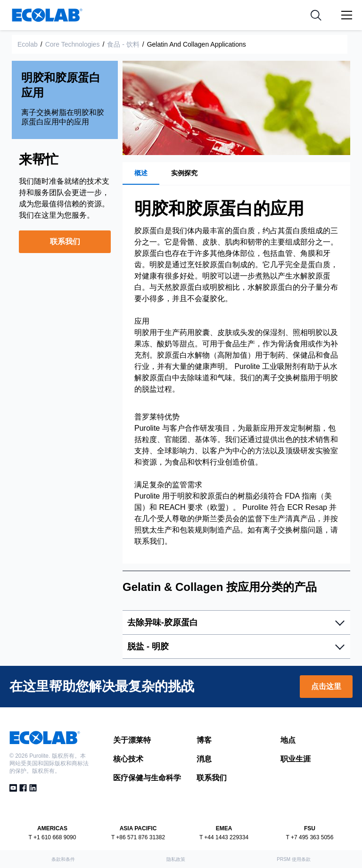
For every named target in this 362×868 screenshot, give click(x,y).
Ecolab (28, 44)
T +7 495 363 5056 (310, 837)
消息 (204, 759)
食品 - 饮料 (123, 44)
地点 (288, 740)
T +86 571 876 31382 (138, 837)
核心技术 (128, 759)
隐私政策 (176, 859)
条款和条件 (63, 859)
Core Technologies (73, 44)
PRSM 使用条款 (294, 859)
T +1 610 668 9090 (53, 837)
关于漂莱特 (132, 740)
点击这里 (326, 686)
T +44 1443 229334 (224, 837)
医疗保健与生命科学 (147, 778)
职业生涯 (296, 759)
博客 (204, 740)
